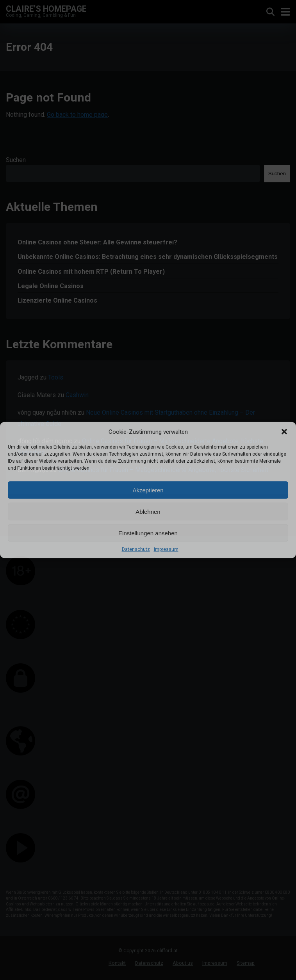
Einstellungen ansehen (148, 533)
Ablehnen (148, 511)
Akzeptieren (148, 490)
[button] (284, 432)
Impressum (166, 549)
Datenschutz (136, 549)
